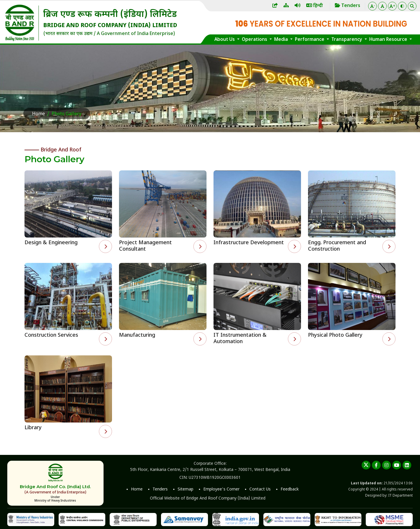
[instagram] (386, 465)
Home (38, 114)
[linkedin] (407, 465)
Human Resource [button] (389, 40)
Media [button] (282, 40)
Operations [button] (255, 40)
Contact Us (260, 489)
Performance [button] (310, 40)
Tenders (160, 489)
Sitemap (185, 489)
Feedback (290, 489)
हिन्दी (315, 6)
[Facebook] (376, 465)
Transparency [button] (347, 40)
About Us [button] (225, 40)
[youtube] (397, 465)
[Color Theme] (402, 6)
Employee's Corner (221, 489)
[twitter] (366, 465)
